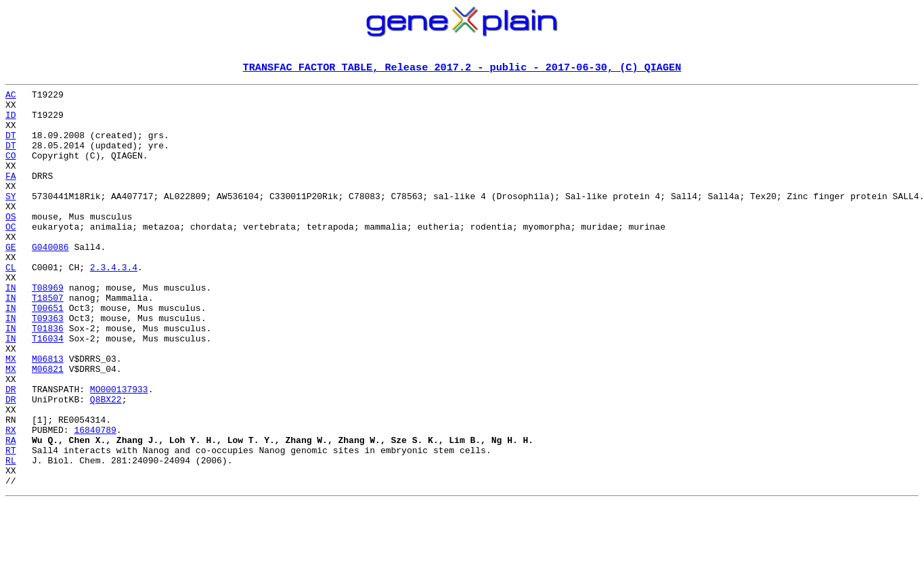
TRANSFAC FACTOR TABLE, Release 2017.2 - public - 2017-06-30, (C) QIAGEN (462, 68)
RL (11, 537)
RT (11, 524)
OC (11, 256)
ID (11, 122)
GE (11, 280)
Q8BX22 (106, 463)
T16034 (48, 390)
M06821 (48, 427)
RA (11, 512)
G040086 (50, 280)
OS (11, 244)
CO (11, 171)
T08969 (48, 329)
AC (11, 98)
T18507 (48, 341)
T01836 (48, 378)
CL (11, 305)
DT (11, 146)
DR (11, 451)
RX (11, 500)
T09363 (48, 366)
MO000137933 (119, 451)
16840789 (95, 500)
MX (11, 415)
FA (11, 195)
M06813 (48, 415)
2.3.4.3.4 (114, 305)
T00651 (48, 354)
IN (11, 329)
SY (11, 219)
